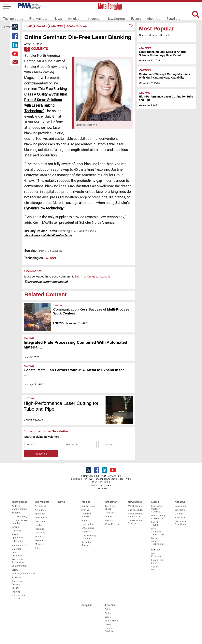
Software (16, 577)
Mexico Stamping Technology (158, 541)
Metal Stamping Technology (158, 532)
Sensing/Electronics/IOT (20, 574)
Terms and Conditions (180, 523)
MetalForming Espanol (135, 522)
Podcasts (110, 513)
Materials (16, 549)
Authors (86, 520)
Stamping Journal (87, 544)
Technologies (12, 15)
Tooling (16, 588)
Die (74, 231)
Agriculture (41, 510)
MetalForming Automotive (135, 515)
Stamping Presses (17, 583)
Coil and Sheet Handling (19, 522)
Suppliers (161, 15)
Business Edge (136, 510)
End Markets (36, 15)
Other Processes (17, 554)
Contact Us (180, 506)
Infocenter (86, 15)
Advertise (180, 15)
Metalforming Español (89, 537)
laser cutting (77, 26)
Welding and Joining (18, 597)
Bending (16, 513)
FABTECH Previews (156, 555)
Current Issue (88, 506)
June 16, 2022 (33, 44)
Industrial (40, 529)
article (42, 26)
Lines (92, 231)
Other (38, 548)
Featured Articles (86, 515)
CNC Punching (19, 517)
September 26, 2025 (76, 323)
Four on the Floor (157, 561)
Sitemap (179, 514)
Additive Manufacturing (19, 507)
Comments (36, 50)
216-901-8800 (102, 482)
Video (108, 617)
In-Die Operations (17, 536)
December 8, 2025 (33, 420)
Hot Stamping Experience (158, 517)
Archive (85, 510)
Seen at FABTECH (156, 568)
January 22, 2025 (33, 385)
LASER (82, 231)
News (54, 15)
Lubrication (18, 541)
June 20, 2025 (31, 357)
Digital (108, 613)
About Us (143, 15)
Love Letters (88, 524)
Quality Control (19, 566)
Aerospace (41, 506)
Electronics (41, 521)
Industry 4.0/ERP (155, 524)
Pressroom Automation (18, 561)
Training (16, 592)
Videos (108, 517)
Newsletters (108, 15)
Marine (39, 537)
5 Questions (88, 528)
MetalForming (135, 506)
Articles (68, 15)
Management (19, 545)
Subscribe (180, 518)
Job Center (180, 510)
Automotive (41, 518)
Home (28, 26)
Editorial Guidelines (110, 630)
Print (107, 609)
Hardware (40, 525)
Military (39, 544)
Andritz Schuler (50, 251)
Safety (15, 570)
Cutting (50, 258)
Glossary (86, 532)
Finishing (16, 531)
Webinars (110, 520)
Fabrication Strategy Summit (157, 509)
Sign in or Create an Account (92, 277)
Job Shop (40, 533)
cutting (57, 26)
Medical (39, 540)
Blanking (64, 231)
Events (126, 15)
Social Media (112, 621)
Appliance (40, 514)
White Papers (112, 524)
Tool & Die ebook (110, 507)
